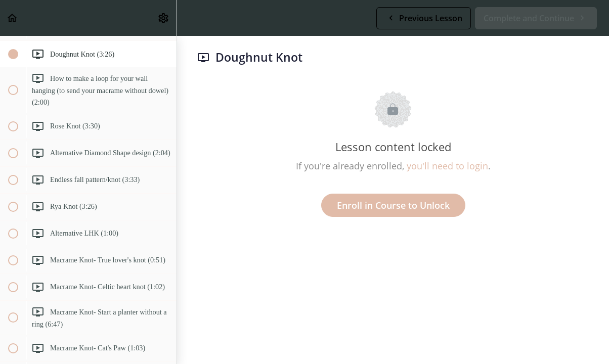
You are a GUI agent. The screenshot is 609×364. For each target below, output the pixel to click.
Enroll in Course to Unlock (393, 205)
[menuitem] (164, 18)
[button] (13, 18)
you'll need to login (447, 166)
